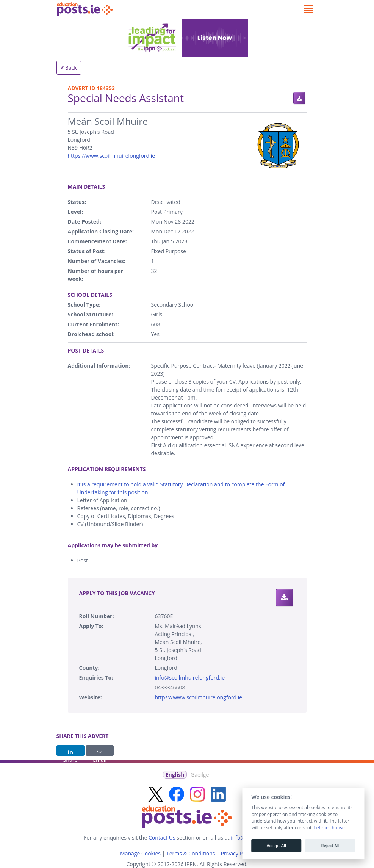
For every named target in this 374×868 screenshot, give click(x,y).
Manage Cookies (140, 853)
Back (69, 68)
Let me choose (329, 828)
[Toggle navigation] (309, 9)
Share (70, 753)
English (175, 775)
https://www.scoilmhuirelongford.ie (112, 156)
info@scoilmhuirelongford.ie (190, 678)
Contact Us (162, 837)
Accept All (276, 846)
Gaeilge (200, 775)
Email (100, 753)
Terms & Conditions (191, 853)
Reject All (330, 846)
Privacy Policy (237, 853)
